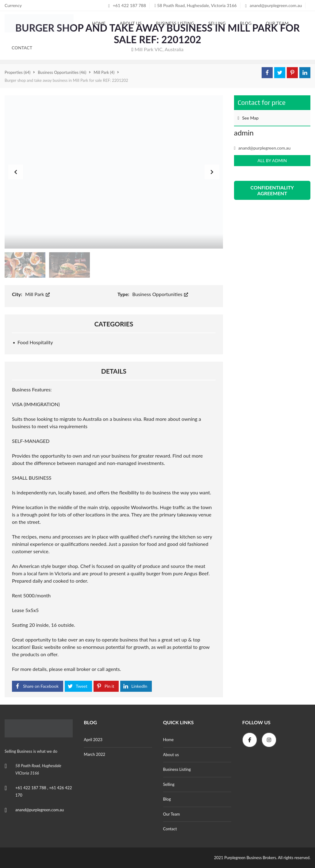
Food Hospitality (35, 342)
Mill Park (37, 294)
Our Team (172, 814)
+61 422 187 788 (127, 5)
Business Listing (177, 769)
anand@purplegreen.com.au (273, 5)
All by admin (272, 160)
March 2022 (94, 754)
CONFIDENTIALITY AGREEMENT (272, 190)
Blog (167, 799)
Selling (169, 784)
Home (169, 740)
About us (171, 755)
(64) (17, 72)
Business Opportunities (160, 294)
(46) (62, 72)
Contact (170, 829)
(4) (104, 72)
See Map (248, 118)
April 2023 (93, 740)
